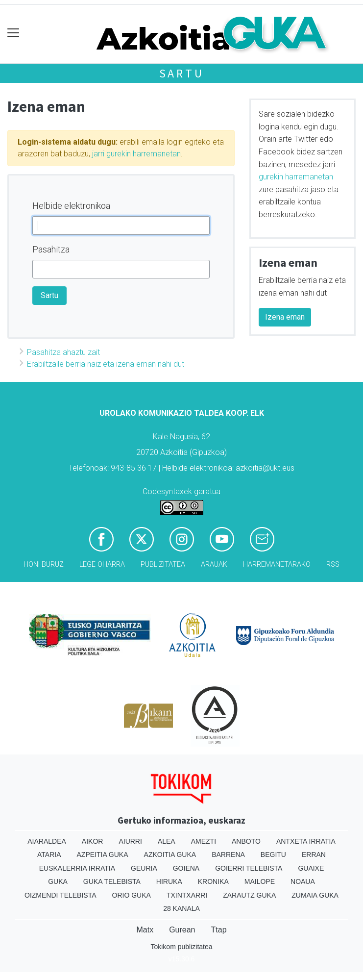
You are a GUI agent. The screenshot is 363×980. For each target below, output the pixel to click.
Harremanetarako (277, 565)
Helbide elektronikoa (71, 206)
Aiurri (130, 841)
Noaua (303, 881)
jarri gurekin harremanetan (136, 154)
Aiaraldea (47, 841)
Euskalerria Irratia (77, 868)
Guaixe (311, 868)
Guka (58, 881)
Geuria (144, 868)
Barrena (228, 854)
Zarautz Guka (249, 895)
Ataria (49, 854)
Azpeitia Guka (103, 854)
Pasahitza (51, 249)
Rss (333, 565)
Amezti (204, 841)
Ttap (219, 930)
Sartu (182, 73)
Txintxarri (187, 895)
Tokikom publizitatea (181, 947)
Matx (145, 930)
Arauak (214, 565)
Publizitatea (163, 565)
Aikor (93, 841)
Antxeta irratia (306, 841)
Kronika (213, 881)
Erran (314, 854)
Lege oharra (102, 565)
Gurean (182, 930)
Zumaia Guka (315, 895)
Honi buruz (44, 565)
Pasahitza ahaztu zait (63, 352)
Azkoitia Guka (170, 854)
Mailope (260, 881)
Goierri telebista (249, 868)
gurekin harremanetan (296, 177)
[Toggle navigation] (13, 33)
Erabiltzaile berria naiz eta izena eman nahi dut (106, 364)
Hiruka (169, 881)
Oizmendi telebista (60, 895)
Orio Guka (132, 895)
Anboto (246, 841)
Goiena (186, 868)
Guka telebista (112, 881)
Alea (167, 841)
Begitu (273, 854)
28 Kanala (181, 908)
